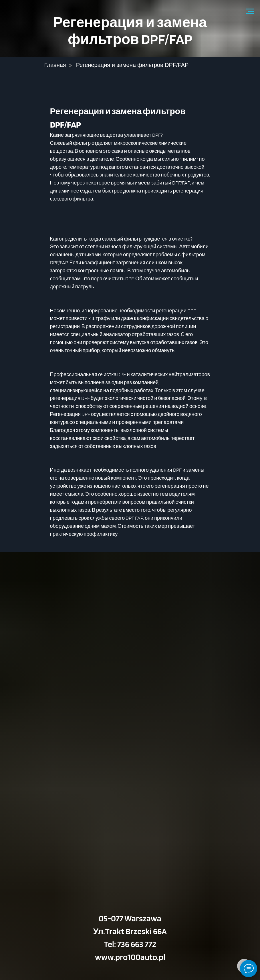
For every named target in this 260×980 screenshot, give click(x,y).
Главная (55, 65)
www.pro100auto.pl (130, 957)
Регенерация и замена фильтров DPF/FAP (132, 65)
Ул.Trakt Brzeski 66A (130, 931)
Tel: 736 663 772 (130, 944)
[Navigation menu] (250, 11)
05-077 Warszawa (130, 918)
